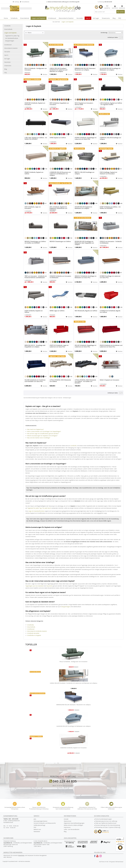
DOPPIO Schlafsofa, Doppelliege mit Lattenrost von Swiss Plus (86, 138)
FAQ (6, 73)
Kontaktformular (8, 822)
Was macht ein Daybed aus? (35, 429)
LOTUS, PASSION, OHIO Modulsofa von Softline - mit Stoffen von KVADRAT (85, 381)
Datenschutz (68, 821)
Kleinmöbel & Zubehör (11, 48)
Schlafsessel (8, 45)
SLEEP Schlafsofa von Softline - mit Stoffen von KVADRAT (110, 208)
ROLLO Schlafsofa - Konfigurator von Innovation (36, 69)
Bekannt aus (37, 829)
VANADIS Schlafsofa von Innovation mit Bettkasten (60, 277)
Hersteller (7, 52)
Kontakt (66, 819)
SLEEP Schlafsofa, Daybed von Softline (34, 311)
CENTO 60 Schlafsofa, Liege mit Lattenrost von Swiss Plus (59, 346)
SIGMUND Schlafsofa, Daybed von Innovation (35, 104)
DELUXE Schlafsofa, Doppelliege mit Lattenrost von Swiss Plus (85, 346)
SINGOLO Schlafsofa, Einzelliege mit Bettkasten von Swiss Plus (86, 277)
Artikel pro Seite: (113, 37)
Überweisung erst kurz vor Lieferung (106, 821)
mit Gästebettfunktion (12, 38)
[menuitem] (109, 12)
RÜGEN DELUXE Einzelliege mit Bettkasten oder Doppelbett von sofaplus (84, 243)
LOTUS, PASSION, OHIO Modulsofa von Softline (60, 381)
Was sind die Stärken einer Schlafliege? (39, 438)
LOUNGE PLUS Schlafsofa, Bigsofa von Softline (110, 311)
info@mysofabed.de (14, 821)
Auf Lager (7, 59)
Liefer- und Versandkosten (72, 829)
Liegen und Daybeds (10, 33)
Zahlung (16, 2)
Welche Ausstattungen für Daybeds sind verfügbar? (42, 436)
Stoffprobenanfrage (39, 825)
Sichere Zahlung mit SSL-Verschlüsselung (108, 825)
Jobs (35, 819)
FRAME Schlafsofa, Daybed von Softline (34, 173)
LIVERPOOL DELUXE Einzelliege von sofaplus (110, 138)
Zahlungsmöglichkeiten (41, 821)
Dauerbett (49, 586)
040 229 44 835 (65, 781)
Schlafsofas (31, 625)
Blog (6, 69)
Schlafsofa (7, 26)
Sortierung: (104, 33)
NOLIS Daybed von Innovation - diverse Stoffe (84, 104)
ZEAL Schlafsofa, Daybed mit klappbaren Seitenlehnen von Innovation (58, 208)
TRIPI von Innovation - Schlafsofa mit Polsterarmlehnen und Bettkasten (36, 277)
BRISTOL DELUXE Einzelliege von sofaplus (85, 173)
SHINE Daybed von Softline (58, 138)
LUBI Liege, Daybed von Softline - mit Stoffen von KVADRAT (36, 138)
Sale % (6, 55)
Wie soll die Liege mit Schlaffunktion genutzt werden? (43, 434)
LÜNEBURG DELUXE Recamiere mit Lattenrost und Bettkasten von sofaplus (60, 174)
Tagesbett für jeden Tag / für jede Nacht (39, 508)
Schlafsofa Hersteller (33, 633)
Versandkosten (24, 2)
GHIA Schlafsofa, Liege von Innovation (33, 208)
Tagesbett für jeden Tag (12, 36)
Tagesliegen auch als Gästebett (35, 586)
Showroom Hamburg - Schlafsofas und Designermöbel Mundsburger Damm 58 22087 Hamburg (18, 844)
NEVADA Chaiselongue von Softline (60, 242)
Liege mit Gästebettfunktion (36, 511)
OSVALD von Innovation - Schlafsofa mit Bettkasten (111, 242)
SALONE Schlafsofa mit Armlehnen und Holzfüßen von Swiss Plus (35, 381)
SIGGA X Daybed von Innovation (109, 380)
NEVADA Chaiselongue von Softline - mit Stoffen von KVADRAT (36, 242)
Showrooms (8, 66)
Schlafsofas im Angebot (34, 635)
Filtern (28, 33)
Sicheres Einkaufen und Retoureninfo (45, 823)
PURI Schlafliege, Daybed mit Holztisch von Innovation (108, 173)
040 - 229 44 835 (13, 819)
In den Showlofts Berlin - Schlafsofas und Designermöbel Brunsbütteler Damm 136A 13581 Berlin (48, 844)
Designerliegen (10, 41)
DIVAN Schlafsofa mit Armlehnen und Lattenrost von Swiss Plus (111, 346)
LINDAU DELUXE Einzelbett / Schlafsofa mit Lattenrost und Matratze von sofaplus (58, 70)
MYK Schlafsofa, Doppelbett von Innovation (59, 104)
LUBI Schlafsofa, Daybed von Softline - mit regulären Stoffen (111, 104)
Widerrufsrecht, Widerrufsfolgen (73, 825)
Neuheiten (7, 62)
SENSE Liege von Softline (57, 311)
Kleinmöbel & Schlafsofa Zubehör (37, 631)
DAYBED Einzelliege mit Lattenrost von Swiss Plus (110, 277)
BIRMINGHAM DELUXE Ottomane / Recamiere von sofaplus (85, 69)
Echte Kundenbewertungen (104, 819)
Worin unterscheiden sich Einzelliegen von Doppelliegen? (44, 431)
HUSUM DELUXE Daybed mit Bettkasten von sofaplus (83, 208)
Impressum (67, 827)
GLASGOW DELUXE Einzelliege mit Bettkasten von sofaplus (110, 69)
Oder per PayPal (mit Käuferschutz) (106, 823)
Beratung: (105, 2)
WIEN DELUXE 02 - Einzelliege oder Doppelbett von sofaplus (35, 346)
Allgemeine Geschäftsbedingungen (74, 823)
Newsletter (37, 832)
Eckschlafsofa (8, 29)
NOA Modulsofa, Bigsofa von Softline (86, 311)
